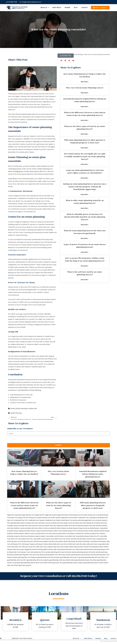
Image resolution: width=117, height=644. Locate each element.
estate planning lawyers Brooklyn (84, 552)
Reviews (67, 8)
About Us (45, 8)
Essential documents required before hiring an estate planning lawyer (85, 100)
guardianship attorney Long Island (72, 557)
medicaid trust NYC (21, 520)
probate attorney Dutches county (38, 523)
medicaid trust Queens (37, 520)
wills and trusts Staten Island (63, 547)
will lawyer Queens (28, 544)
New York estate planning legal (77, 520)
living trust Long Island (96, 515)
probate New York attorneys (46, 534)
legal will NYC (40, 515)
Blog (76, 8)
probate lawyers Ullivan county (24, 534)
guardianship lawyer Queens (73, 563)
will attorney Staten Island (58, 541)
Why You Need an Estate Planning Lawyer (85, 88)
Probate (31, 409)
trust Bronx (66, 539)
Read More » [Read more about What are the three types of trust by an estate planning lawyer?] (85, 134)
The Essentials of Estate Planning (29, 390)
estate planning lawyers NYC (99, 549)
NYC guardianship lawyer (16, 523)
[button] (61, 61)
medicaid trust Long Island (87, 518)
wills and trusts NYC (29, 547)
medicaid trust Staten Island (55, 520)
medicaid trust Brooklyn (69, 518)
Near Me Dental (13, 565)
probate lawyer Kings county (77, 528)
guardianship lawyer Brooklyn (86, 560)
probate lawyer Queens (33, 531)
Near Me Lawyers (25, 565)
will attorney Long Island (95, 539)
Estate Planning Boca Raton (94, 547)
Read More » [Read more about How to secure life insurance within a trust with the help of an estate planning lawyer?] (85, 266)
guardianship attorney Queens (38, 560)
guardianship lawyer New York (32, 563)
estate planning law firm (18, 8)
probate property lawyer (36, 536)
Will (35, 409)
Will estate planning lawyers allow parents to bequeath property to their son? (85, 141)
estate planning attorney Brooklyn (78, 555)
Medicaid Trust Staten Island (22, 638)
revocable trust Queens (42, 539)
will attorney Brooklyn (78, 539)
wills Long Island (59, 549)
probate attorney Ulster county (37, 528)
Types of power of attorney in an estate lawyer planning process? (85, 246)
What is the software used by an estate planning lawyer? (85, 273)
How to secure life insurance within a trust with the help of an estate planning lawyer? (85, 260)
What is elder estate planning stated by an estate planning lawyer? (85, 202)
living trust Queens (36, 518)
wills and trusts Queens (45, 547)
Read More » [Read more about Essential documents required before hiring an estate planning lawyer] (85, 107)
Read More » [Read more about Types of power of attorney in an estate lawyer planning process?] (85, 252)
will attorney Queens (41, 541)
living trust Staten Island (51, 518)
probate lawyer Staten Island (88, 531)
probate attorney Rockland (72, 526)
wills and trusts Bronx (61, 544)
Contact (85, 8)
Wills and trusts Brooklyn (77, 544)
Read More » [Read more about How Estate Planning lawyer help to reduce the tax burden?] (85, 82)
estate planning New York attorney (26, 555)
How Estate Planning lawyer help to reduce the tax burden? (85, 75)
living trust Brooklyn (81, 515)
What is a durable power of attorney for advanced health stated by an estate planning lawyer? (85, 217)
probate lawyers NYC (69, 531)
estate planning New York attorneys (52, 555)
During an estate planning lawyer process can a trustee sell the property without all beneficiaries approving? (85, 187)
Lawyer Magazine (25, 549)
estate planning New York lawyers (25, 557)
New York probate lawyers (98, 520)
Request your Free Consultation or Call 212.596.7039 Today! (59, 576)
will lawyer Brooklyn (75, 541)
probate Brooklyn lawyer (57, 528)
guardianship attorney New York (97, 557)
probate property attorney (17, 536)
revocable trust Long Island (74, 536)
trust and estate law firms (36, 552)
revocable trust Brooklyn (55, 536)
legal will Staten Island (65, 515)
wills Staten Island (82, 549)
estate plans (27, 114)
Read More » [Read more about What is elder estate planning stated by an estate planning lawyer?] (85, 208)
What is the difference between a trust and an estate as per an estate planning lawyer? (85, 114)
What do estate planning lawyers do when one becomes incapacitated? (85, 232)
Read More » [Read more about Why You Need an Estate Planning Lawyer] (85, 93)
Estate (13, 409)
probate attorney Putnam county (31, 526)
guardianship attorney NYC (17, 560)
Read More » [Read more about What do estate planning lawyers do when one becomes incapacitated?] (85, 238)
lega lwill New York (28, 515)
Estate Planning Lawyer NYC (53, 563)
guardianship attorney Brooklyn (49, 557)
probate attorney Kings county (62, 523)
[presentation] (21, 439)
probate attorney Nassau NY (83, 523)
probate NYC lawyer (82, 534)
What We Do (57, 8)
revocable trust (56, 539)
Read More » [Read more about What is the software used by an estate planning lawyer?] (85, 280)
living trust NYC (23, 518)
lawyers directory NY (92, 536)
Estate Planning (21, 409)
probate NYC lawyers (98, 534)
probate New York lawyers (17, 552)
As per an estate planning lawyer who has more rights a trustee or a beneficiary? (85, 172)
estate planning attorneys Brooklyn (58, 552)
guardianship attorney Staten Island (62, 560)
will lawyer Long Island (90, 541)
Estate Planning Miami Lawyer (42, 549)
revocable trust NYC (25, 539)
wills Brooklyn (79, 547)
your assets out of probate (43, 230)
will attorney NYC (27, 541)
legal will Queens (51, 515)
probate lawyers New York (51, 531)
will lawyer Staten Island (44, 544)
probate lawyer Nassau (16, 531)
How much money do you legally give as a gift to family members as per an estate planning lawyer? (85, 157)
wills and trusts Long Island (96, 544)
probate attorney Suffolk (92, 526)
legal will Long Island (14, 515)
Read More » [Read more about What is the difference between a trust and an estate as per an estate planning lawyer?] (85, 120)
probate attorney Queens (52, 526)
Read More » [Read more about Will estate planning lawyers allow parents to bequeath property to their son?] (85, 148)
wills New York (70, 549)
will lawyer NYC (16, 544)
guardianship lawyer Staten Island (96, 563)
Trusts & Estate (20, 7)
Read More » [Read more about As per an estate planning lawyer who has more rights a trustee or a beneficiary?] (85, 178)
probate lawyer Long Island (98, 528)
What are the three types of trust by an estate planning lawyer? (85, 128)
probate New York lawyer (65, 534)
